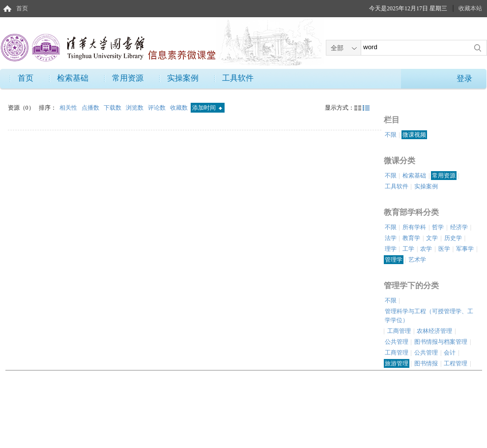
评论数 (158, 108)
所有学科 (414, 227)
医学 (444, 249)
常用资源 (128, 78)
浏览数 (135, 108)
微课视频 (414, 135)
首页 (22, 8)
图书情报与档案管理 (441, 342)
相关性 (69, 108)
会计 (450, 353)
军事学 (465, 249)
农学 (426, 249)
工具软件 (238, 78)
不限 (391, 135)
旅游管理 (397, 363)
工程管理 (456, 363)
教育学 (411, 238)
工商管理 (399, 331)
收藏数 (180, 108)
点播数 (91, 108)
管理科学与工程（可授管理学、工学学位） (429, 316)
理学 (391, 249)
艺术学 (417, 260)
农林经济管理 (434, 331)
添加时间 (207, 108)
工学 (408, 249)
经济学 (459, 227)
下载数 (113, 108)
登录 (464, 78)
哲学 (438, 227)
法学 (391, 238)
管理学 (394, 260)
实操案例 (183, 78)
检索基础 (73, 78)
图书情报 (426, 363)
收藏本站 (470, 8)
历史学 (453, 238)
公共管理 (397, 342)
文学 (432, 238)
